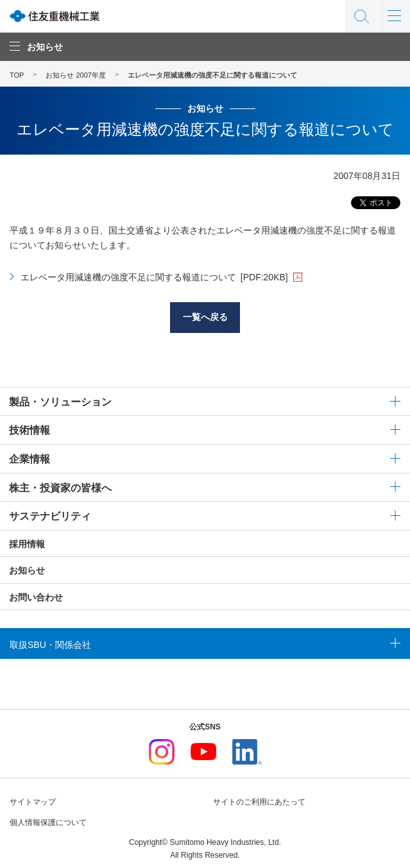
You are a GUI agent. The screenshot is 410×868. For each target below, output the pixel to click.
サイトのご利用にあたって (259, 802)
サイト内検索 (361, 16)
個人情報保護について (48, 822)
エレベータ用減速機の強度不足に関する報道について (154, 277)
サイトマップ (33, 802)
